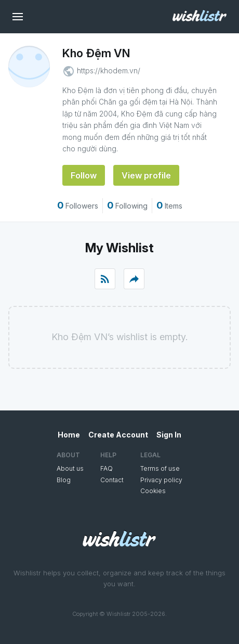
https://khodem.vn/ (109, 70)
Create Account (118, 435)
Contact (112, 480)
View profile (146, 175)
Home (69, 435)
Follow (84, 175)
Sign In (169, 435)
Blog (64, 480)
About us (70, 468)
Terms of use (160, 468)
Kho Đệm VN (96, 53)
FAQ (107, 468)
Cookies (153, 491)
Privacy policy (161, 480)
